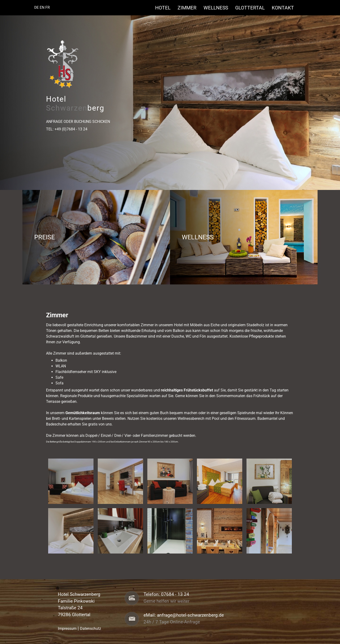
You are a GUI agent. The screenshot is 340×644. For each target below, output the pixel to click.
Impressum (67, 629)
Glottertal (252, 8)
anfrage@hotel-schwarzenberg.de (190, 615)
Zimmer (189, 8)
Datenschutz (91, 629)
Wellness (218, 8)
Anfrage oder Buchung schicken (78, 122)
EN (42, 7)
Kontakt (283, 8)
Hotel (165, 8)
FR (48, 7)
